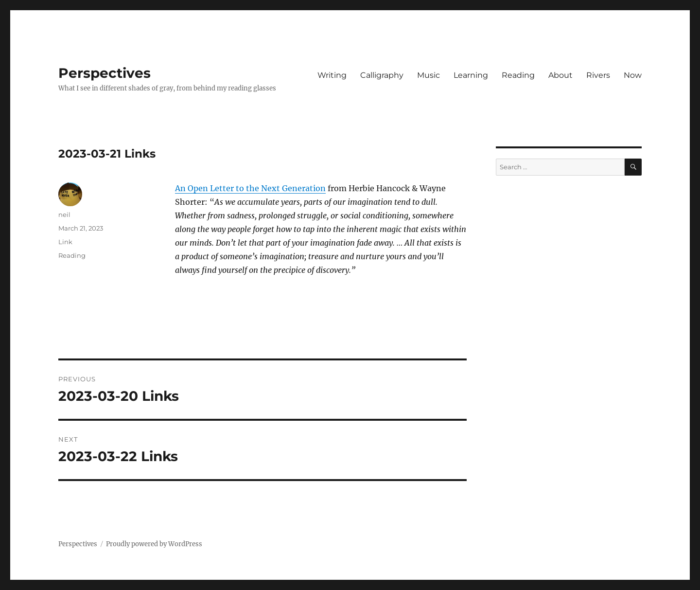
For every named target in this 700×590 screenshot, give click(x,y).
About (560, 75)
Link (65, 242)
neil (64, 215)
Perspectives (105, 73)
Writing (332, 75)
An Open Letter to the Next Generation (250, 188)
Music (429, 75)
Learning (471, 75)
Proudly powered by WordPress (154, 544)
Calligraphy (382, 75)
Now (633, 75)
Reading (518, 75)
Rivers (598, 75)
